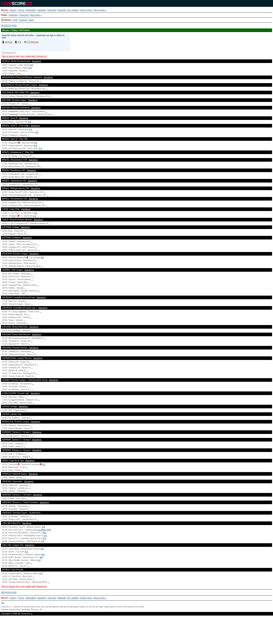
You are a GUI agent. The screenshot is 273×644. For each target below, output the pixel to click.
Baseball (62, 10)
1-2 (45, 535)
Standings (36, 61)
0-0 (42, 257)
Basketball (31, 10)
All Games (6, 20)
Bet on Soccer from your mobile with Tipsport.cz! (24, 56)
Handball (41, 10)
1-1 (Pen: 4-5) (44, 530)
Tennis (21, 10)
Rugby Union (86, 10)
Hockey (13, 10)
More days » (36, 15)
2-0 (37, 132)
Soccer (4, 10)
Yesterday (13, 15)
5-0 (45, 533)
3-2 (44, 527)
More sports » (100, 10)
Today (4, 15)
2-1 (44, 464)
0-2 (35, 146)
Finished (23, 20)
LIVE (15, 20)
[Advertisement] (136, 631)
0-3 (30, 122)
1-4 (41, 573)
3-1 (26, 552)
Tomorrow (24, 15)
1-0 (42, 541)
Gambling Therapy (30, 609)
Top (3, 603)
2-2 (31, 65)
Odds (31, 20)
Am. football (73, 10)
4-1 (36, 213)
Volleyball (52, 10)
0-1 (36, 143)
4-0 (42, 549)
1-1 (31, 129)
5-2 (41, 557)
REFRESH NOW (9, 25)
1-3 (30, 68)
